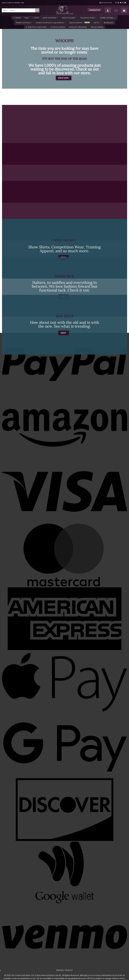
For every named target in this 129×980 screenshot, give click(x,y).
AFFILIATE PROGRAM (78, 27)
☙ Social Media (58, 27)
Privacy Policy (64, 970)
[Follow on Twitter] (121, 3)
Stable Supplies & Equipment (51, 23)
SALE (27, 18)
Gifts (97, 23)
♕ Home (17, 18)
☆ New (36, 18)
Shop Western (50, 18)
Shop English (69, 18)
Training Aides (88, 18)
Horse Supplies (24, 23)
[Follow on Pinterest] (125, 3)
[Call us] (123, 3)
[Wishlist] (116, 11)
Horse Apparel (108, 18)
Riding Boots (77, 23)
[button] (106, 3)
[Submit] (37, 10)
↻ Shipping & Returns (36, 27)
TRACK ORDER (97, 27)
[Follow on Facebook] (116, 3)
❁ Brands (109, 23)
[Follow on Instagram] (118, 3)
